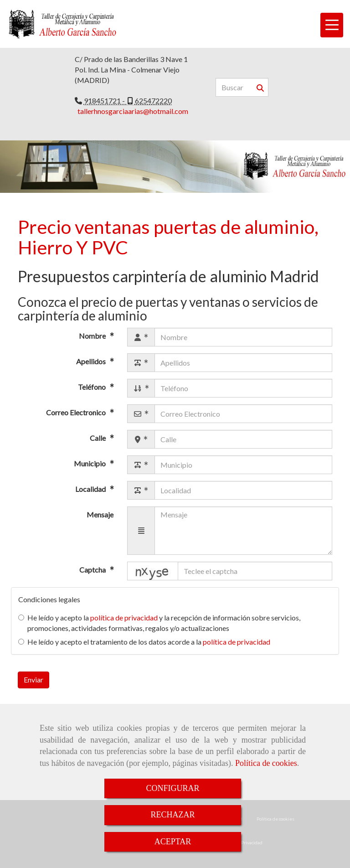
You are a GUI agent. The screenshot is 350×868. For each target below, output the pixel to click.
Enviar (33, 679)
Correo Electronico (77, 413)
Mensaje (100, 514)
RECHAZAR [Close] (172, 815)
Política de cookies (266, 763)
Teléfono (93, 387)
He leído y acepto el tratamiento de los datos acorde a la (144, 642)
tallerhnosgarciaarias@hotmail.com (133, 111)
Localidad (91, 489)
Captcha (93, 570)
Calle (98, 438)
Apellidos (92, 362)
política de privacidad (124, 617)
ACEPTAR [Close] (173, 842)
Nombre (93, 336)
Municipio (90, 464)
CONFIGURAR (172, 788)
